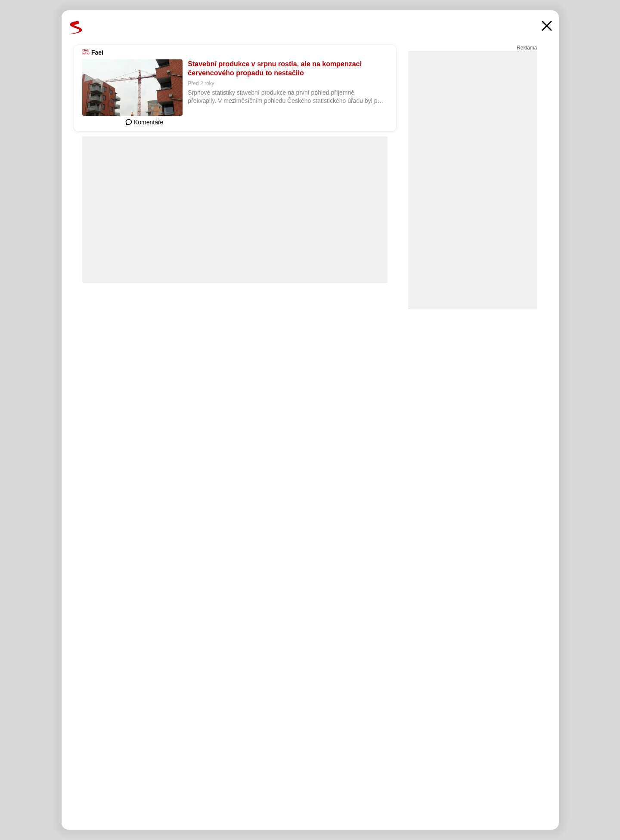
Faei (97, 52)
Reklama (527, 48)
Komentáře (144, 122)
